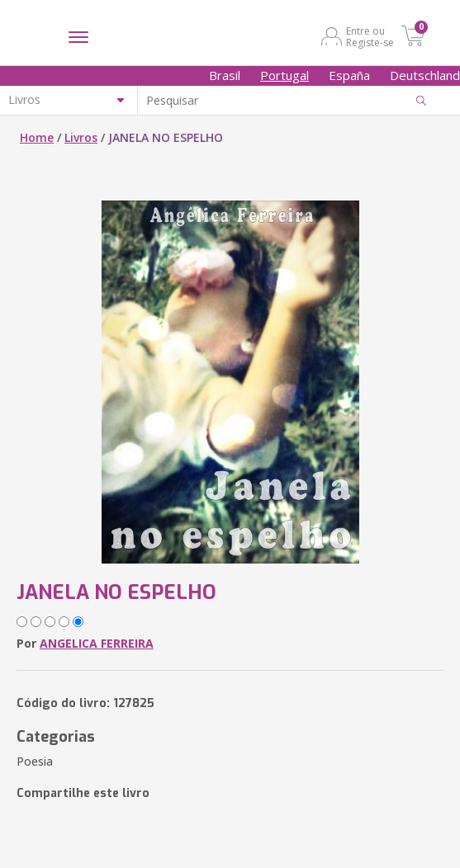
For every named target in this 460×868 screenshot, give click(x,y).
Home (37, 137)
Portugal (285, 75)
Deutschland (425, 75)
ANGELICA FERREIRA (97, 643)
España (349, 75)
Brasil (225, 75)
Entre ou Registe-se (370, 36)
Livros (81, 137)
